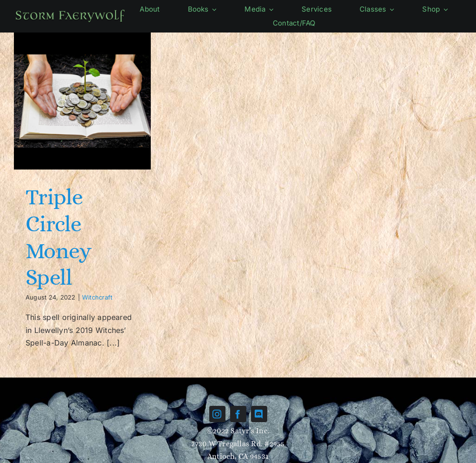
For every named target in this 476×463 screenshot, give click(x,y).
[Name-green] (70, 12)
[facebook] (238, 414)
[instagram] (217, 414)
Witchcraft (97, 297)
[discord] (259, 414)
